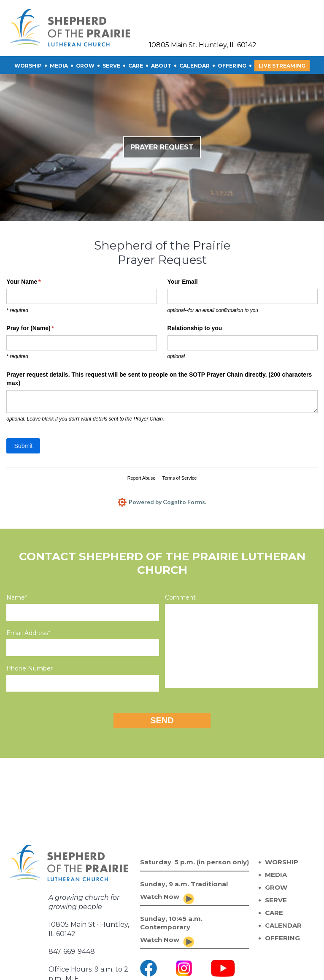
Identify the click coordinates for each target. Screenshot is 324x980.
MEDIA (276, 875)
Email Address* (28, 633)
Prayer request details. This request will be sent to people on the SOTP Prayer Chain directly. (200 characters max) (159, 379)
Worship (28, 66)
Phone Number (30, 668)
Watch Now (160, 897)
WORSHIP (282, 862)
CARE (136, 66)
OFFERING (232, 66)
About (161, 66)
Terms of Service (179, 478)
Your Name (35, 282)
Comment (180, 597)
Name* (17, 597)
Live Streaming (282, 66)
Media (59, 66)
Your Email (183, 282)
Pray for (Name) (42, 328)
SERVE (111, 66)
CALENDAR (194, 66)
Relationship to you (195, 328)
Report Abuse (142, 478)
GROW (85, 66)
